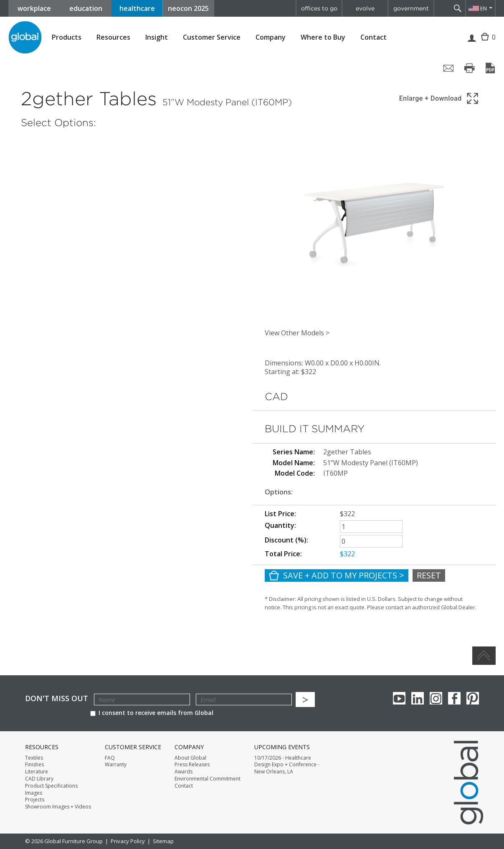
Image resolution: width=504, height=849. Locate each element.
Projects (35, 800)
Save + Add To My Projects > (337, 575)
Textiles (34, 758)
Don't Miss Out (57, 698)
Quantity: (280, 525)
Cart (487, 43)
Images (34, 793)
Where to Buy (323, 37)
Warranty (116, 765)
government (411, 8)
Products (67, 37)
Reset (429, 575)
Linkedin (418, 698)
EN (484, 8)
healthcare (137, 8)
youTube (399, 698)
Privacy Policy (128, 841)
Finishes (34, 765)
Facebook (454, 698)
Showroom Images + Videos (58, 807)
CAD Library (39, 779)
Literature (37, 772)
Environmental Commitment (208, 779)
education (86, 8)
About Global (190, 758)
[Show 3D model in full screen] (439, 98)
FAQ (110, 758)
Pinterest (473, 698)
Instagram (436, 698)
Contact (374, 37)
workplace (34, 8)
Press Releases (192, 765)
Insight (157, 37)
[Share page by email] (448, 68)
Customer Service (212, 37)
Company (271, 37)
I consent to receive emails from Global (152, 713)
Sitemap (163, 841)
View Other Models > (297, 333)
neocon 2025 (188, 8)
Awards (184, 772)
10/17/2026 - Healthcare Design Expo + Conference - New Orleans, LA (287, 765)
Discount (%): (286, 540)
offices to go (319, 8)
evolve (365, 8)
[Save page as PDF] (490, 68)
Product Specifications (51, 786)
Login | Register (472, 43)
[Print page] (469, 68)
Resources (113, 37)
